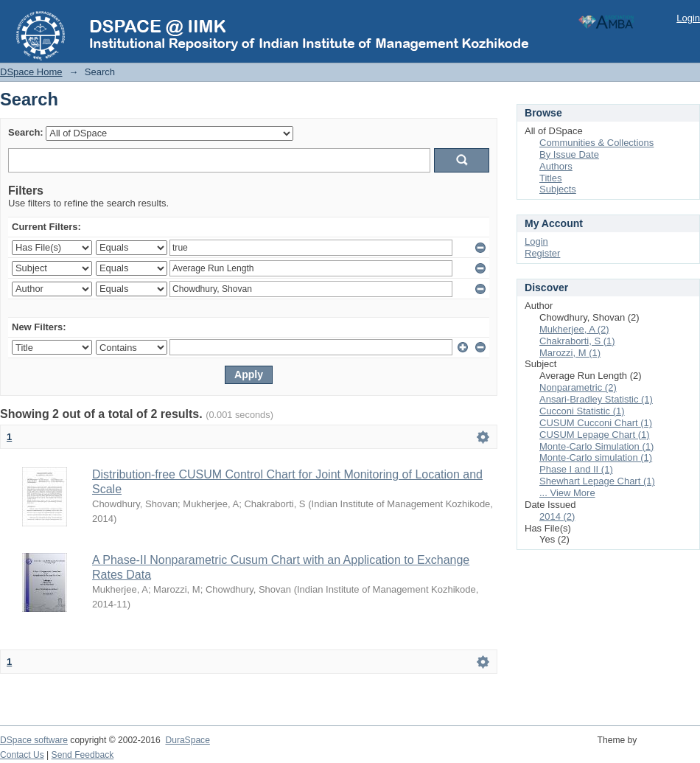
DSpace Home (31, 72)
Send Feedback (83, 755)
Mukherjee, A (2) (574, 329)
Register (542, 253)
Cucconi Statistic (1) (582, 411)
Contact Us (22, 755)
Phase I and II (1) (576, 469)
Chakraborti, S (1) (577, 341)
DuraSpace (187, 740)
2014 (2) (557, 516)
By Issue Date (569, 154)
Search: (26, 132)
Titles (551, 178)
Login (688, 18)
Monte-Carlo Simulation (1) (596, 446)
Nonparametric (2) (578, 387)
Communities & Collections (596, 143)
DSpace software (34, 740)
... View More (567, 493)
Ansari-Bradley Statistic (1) (596, 399)
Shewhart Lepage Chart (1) (597, 481)
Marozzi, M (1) (570, 353)
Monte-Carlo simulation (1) (596, 457)
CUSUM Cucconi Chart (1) (596, 423)
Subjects (558, 189)
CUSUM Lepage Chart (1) (595, 435)
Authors (556, 166)
